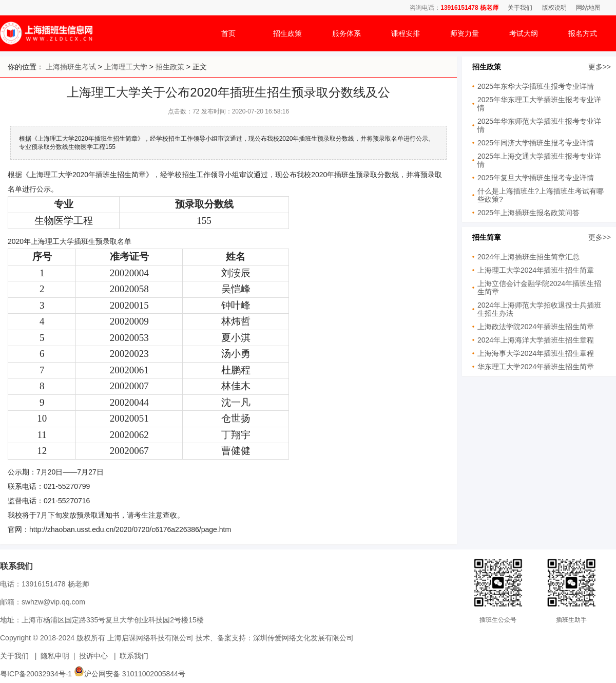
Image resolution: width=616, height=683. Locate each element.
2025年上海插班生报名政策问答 (528, 213)
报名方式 (583, 33)
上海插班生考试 (71, 67)
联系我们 (134, 656)
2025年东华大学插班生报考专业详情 (536, 86)
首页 (228, 33)
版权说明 (554, 8)
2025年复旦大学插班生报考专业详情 (536, 178)
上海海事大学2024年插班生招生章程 (536, 353)
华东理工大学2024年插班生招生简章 (536, 367)
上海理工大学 (126, 67)
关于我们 (520, 8)
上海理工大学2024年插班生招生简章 (536, 270)
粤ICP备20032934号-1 (36, 674)
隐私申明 (55, 656)
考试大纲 (524, 33)
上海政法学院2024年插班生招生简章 (536, 327)
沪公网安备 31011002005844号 (130, 674)
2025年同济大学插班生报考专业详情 (536, 143)
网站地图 (588, 8)
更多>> (600, 67)
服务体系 (346, 33)
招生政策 (287, 33)
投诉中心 (93, 656)
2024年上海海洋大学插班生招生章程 (536, 340)
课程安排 (406, 33)
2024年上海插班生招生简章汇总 (528, 257)
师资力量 (465, 33)
